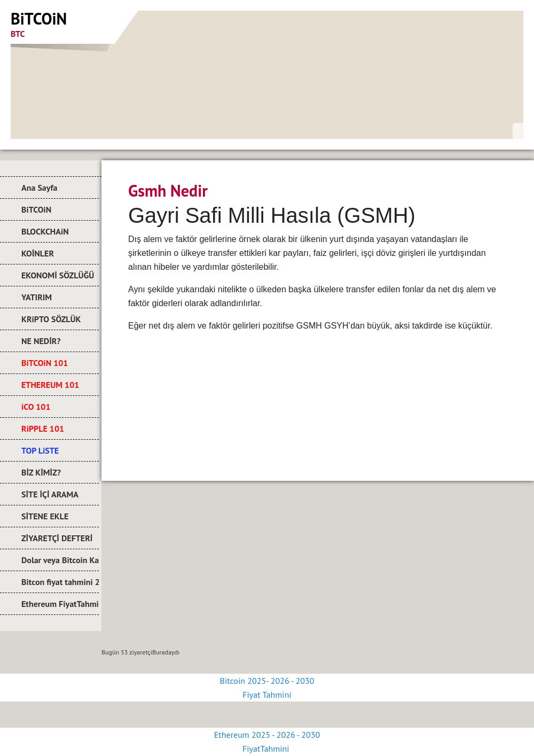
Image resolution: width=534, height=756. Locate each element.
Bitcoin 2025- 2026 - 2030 (267, 681)
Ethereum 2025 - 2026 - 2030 (267, 735)
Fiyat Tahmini (267, 695)
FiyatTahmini (267, 749)
